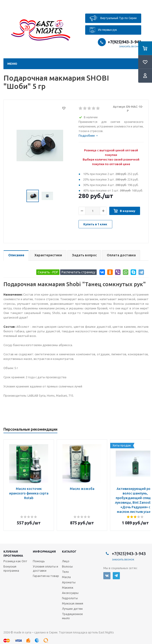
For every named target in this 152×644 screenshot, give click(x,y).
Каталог (69, 551)
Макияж (68, 588)
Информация (44, 551)
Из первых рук (103, 30)
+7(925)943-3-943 (124, 42)
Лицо (66, 561)
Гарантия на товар (46, 576)
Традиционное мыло (72, 616)
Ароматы (69, 582)
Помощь (39, 561)
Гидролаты (70, 598)
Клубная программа (13, 554)
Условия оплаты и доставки (45, 568)
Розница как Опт (15, 561)
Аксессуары (70, 593)
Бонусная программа (11, 568)
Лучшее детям (72, 609)
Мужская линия (73, 603)
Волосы (67, 566)
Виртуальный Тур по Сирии (113, 18)
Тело (65, 572)
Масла (66, 577)
